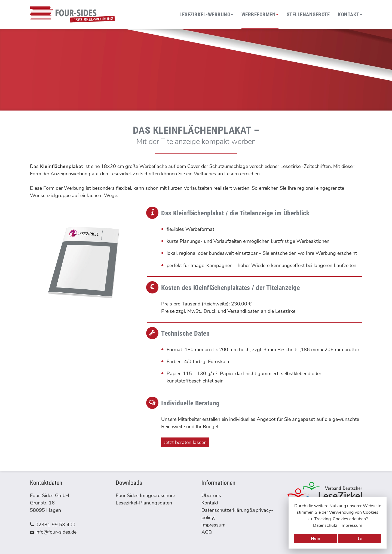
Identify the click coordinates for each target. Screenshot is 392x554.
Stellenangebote (308, 15)
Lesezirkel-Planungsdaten (144, 503)
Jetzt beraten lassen (185, 442)
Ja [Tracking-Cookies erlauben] (360, 538)
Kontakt (349, 15)
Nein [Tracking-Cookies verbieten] (316, 538)
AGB (207, 532)
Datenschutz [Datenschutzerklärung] (325, 525)
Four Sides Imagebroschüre (145, 495)
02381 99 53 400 (55, 525)
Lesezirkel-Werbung (205, 15)
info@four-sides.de (56, 532)
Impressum (351, 525)
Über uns (211, 495)
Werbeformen (259, 15)
